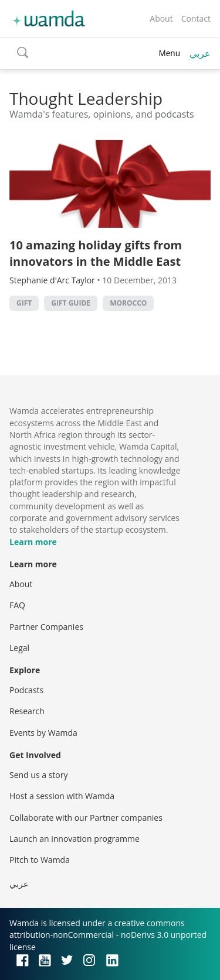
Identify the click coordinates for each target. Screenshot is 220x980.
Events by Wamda (43, 733)
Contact (196, 18)
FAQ (17, 605)
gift (24, 303)
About (161, 18)
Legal (19, 648)
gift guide (71, 303)
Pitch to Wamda (40, 860)
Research (27, 711)
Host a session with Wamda (62, 796)
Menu (169, 53)
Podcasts (26, 690)
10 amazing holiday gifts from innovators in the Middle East (96, 253)
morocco (128, 303)
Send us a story (38, 775)
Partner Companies (46, 627)
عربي (200, 53)
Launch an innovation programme (75, 839)
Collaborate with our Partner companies (86, 818)
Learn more (33, 542)
